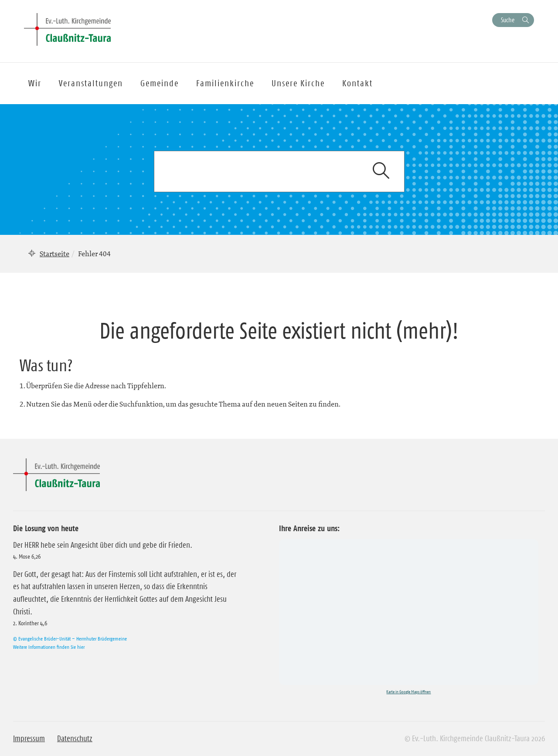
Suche (508, 20)
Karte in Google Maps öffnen (408, 692)
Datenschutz (75, 739)
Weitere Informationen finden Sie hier (49, 647)
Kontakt (357, 83)
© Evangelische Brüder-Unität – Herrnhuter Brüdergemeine (70, 639)
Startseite (54, 254)
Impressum (29, 739)
